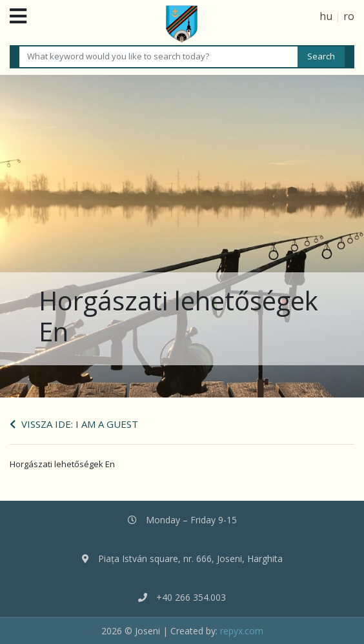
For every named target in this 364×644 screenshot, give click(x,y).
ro (349, 16)
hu (326, 16)
